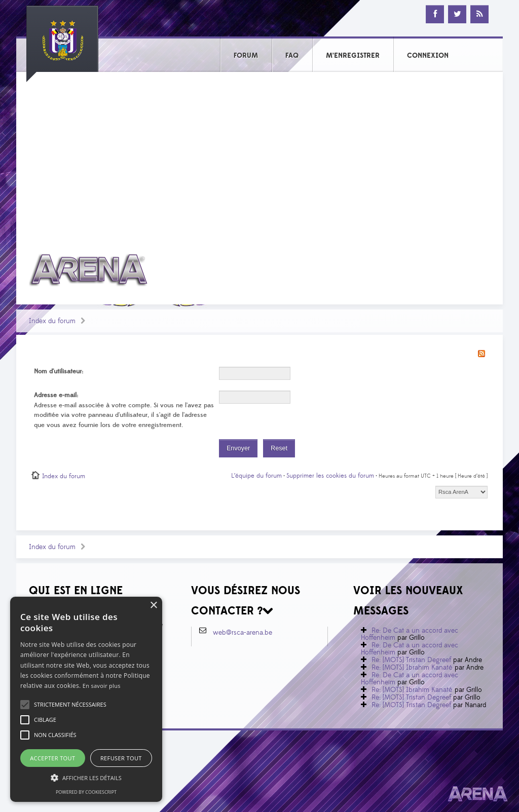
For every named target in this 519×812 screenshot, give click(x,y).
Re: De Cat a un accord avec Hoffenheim (410, 634)
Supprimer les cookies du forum (330, 476)
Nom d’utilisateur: (59, 371)
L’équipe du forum (256, 476)
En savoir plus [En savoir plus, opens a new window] (102, 686)
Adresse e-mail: (56, 395)
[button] (70, 705)
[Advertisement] (259, 156)
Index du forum (52, 321)
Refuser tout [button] (121, 758)
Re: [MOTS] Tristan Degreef (411, 660)
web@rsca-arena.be (243, 633)
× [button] (153, 606)
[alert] (86, 699)
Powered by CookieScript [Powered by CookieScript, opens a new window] (86, 792)
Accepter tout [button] (52, 758)
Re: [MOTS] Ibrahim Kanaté (412, 668)
